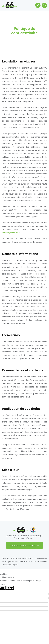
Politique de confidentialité (15, 561)
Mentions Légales (11, 565)
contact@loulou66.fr (11, 233)
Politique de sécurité (38, 561)
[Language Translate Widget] (44, 5)
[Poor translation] (10, 588)
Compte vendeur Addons (24, 545)
